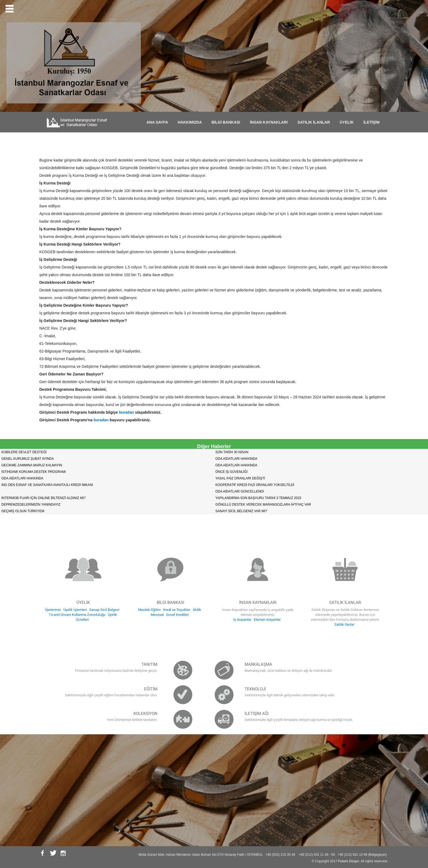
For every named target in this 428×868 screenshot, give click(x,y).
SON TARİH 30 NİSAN (232, 452)
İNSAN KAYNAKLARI (270, 122)
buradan (127, 412)
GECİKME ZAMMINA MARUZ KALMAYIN (32, 465)
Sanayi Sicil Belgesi (104, 610)
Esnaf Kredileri (177, 615)
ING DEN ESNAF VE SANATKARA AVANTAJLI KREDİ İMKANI (47, 485)
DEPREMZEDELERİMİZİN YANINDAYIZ (31, 505)
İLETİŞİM (373, 122)
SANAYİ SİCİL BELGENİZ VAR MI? (241, 511)
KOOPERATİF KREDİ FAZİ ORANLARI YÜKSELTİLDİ (255, 485)
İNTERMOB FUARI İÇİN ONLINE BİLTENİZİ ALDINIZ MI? (43, 498)
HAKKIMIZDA (191, 122)
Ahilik (197, 610)
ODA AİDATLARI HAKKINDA (236, 459)
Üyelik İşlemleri (75, 610)
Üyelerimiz (53, 610)
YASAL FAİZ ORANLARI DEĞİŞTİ (240, 478)
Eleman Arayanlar (267, 620)
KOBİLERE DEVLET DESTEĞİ (24, 452)
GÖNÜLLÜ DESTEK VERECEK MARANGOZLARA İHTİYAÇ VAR (263, 505)
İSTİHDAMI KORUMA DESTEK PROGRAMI (34, 472)
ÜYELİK (348, 122)
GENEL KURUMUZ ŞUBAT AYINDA (28, 459)
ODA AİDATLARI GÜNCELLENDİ (240, 491)
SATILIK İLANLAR (315, 122)
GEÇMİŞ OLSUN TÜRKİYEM (23, 511)
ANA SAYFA (159, 122)
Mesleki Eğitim (149, 610)
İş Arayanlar (242, 620)
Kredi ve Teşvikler (177, 610)
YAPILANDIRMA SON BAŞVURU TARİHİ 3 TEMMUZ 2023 (258, 498)
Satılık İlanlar (344, 624)
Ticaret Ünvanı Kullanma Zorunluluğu (77, 615)
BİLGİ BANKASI (228, 122)
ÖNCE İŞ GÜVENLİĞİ (231, 472)
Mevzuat (157, 615)
